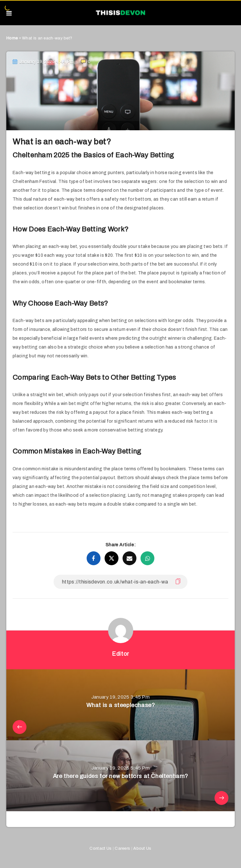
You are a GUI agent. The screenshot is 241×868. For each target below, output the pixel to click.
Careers (122, 848)
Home (12, 38)
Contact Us (100, 848)
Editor (120, 654)
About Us (142, 848)
